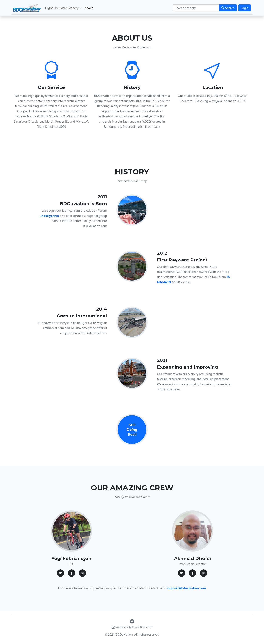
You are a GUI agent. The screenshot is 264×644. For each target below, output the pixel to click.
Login (245, 8)
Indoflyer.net (50, 216)
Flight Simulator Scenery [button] (62, 8)
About (89, 8)
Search (228, 8)
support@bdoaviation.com (132, 627)
